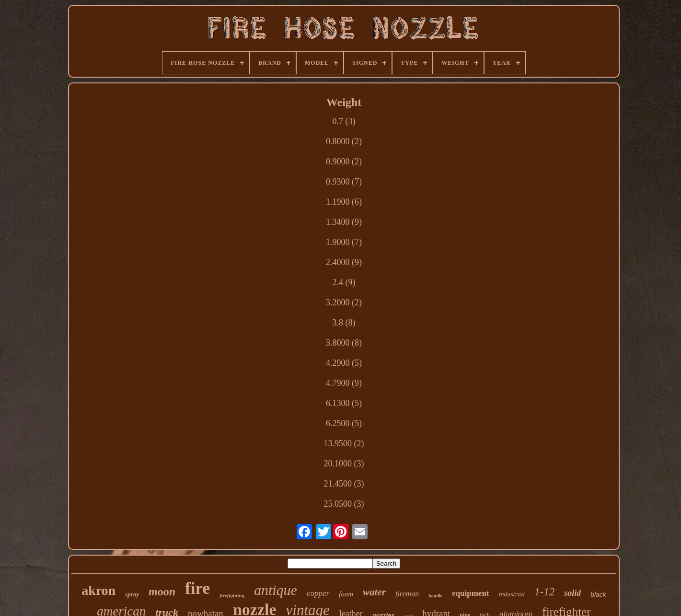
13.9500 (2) (344, 443)
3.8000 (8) (344, 343)
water (374, 592)
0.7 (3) (344, 121)
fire (197, 588)
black (598, 594)
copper (318, 593)
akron (98, 590)
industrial (512, 594)
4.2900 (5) (344, 363)
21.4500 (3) (344, 484)
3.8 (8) (344, 323)
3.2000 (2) (344, 302)
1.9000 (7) (344, 242)
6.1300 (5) (344, 403)
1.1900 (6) (344, 202)
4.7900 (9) (344, 383)
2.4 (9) (344, 282)
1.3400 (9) (344, 222)
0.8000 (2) (344, 141)
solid (572, 593)
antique (276, 590)
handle (435, 596)
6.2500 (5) (344, 423)
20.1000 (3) (344, 464)
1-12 (544, 592)
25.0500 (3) (344, 504)
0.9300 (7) (344, 182)
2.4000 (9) (344, 262)
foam (346, 594)
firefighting (232, 595)
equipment (470, 593)
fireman (407, 594)
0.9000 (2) (344, 162)
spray (132, 594)
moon (162, 592)
